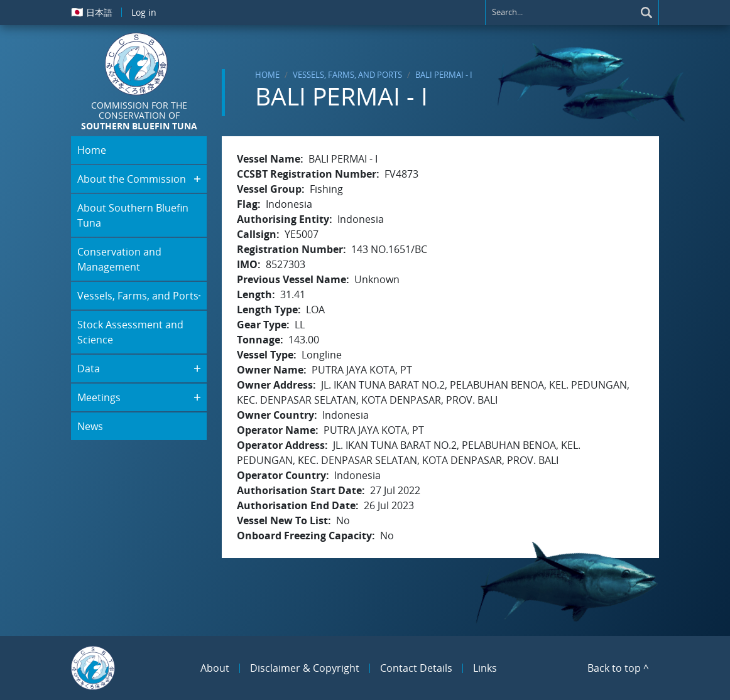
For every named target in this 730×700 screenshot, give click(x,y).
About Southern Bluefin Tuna (133, 215)
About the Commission (132, 179)
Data (89, 369)
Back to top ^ (618, 668)
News (90, 426)
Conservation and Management (119, 259)
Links (485, 668)
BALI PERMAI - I (444, 75)
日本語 (92, 12)
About (215, 668)
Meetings (99, 397)
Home (267, 75)
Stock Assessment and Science (130, 332)
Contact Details (416, 668)
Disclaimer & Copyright (305, 668)
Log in (144, 12)
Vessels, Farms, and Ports (347, 75)
